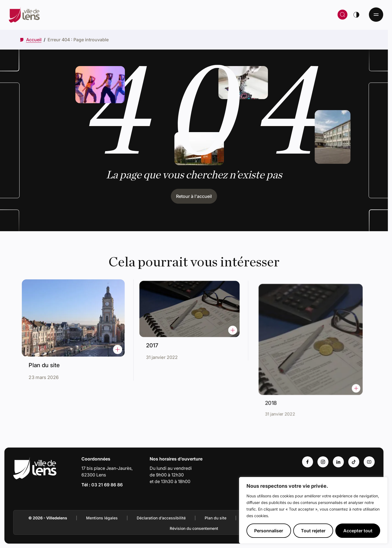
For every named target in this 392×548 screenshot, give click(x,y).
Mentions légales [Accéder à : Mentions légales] (102, 518)
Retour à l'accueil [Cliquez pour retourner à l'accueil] (194, 196)
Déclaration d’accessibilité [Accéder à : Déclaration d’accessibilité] (161, 518)
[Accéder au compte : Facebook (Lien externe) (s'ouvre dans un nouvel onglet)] (308, 462)
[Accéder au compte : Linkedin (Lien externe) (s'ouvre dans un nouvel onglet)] (338, 462)
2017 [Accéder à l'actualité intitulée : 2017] (158, 342)
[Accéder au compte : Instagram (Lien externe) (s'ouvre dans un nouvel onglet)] (323, 462)
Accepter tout (358, 531)
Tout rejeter (313, 531)
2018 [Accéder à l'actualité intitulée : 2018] (280, 392)
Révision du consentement (194, 528)
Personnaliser (269, 531)
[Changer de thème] (356, 15)
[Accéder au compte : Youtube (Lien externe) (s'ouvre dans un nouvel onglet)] (369, 462)
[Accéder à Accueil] (34, 40)
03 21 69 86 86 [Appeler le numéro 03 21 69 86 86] (107, 485)
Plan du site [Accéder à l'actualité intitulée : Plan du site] (47, 362)
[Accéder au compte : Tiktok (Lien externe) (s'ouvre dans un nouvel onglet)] (354, 462)
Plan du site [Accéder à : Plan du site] (216, 518)
